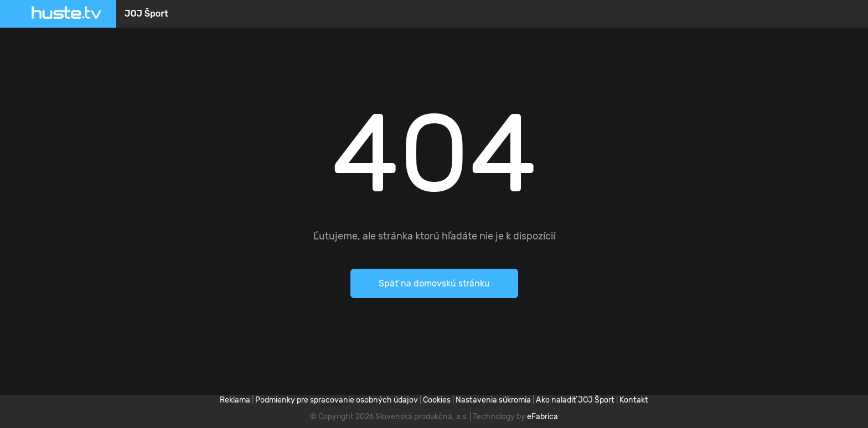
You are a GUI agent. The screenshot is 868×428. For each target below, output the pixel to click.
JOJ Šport (146, 14)
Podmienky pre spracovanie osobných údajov (337, 400)
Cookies (437, 400)
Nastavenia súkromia (493, 400)
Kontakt (634, 400)
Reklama (235, 400)
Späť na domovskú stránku (434, 283)
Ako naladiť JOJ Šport (575, 400)
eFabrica (542, 417)
